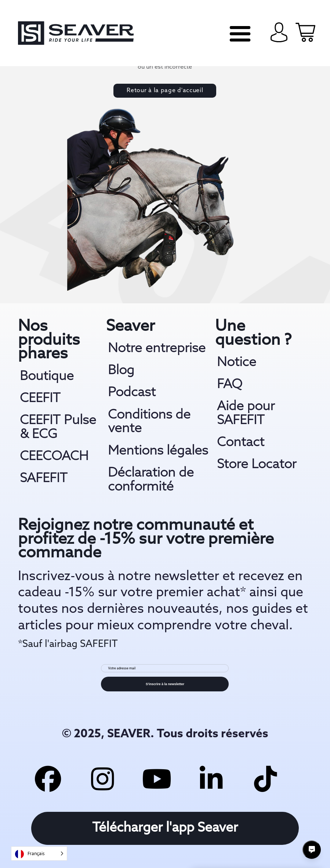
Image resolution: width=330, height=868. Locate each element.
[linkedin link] (211, 778)
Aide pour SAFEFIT (246, 414)
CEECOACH (54, 457)
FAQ (230, 385)
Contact (241, 443)
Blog (121, 371)
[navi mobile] (240, 34)
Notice (237, 363)
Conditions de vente (149, 422)
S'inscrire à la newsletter (165, 684)
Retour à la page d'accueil (165, 91)
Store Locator (257, 465)
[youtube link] (157, 778)
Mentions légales (158, 451)
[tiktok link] (266, 778)
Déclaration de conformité (151, 480)
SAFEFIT (44, 479)
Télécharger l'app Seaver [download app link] (165, 828)
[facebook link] (47, 778)
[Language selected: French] (39, 853)
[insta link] (102, 778)
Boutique (47, 377)
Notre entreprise (157, 349)
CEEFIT (40, 399)
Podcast (132, 393)
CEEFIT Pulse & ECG (58, 428)
